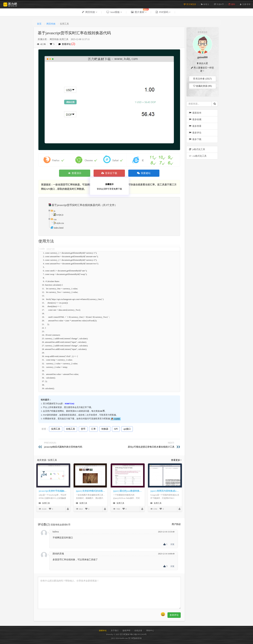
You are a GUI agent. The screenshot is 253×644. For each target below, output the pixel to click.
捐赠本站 (103, 631)
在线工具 (71, 429)
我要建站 (144, 173)
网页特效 (51, 24)
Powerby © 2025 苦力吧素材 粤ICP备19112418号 (126, 634)
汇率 (93, 429)
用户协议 (176, 524)
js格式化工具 (197, 149)
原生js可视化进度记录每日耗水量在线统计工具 (151, 447)
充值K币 (219, 4)
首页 (39, 24)
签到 (232, 4)
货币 (83, 429)
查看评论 (68, 44)
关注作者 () (203, 79)
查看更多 (176, 460)
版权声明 (126, 631)
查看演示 (75, 173)
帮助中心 (150, 631)
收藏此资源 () (202, 86)
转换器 (105, 429)
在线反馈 (138, 631)
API (116, 429)
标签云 (205, 4)
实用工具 (56, 429)
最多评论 (195, 133)
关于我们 (115, 631)
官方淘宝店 (190, 4)
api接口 (127, 429)
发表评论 (174, 615)
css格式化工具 (198, 156)
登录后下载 (109, 173)
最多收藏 (195, 119)
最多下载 (195, 139)
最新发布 (195, 113)
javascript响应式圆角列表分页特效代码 (63, 447)
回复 (172, 544)
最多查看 (195, 126)
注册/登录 (246, 4)
